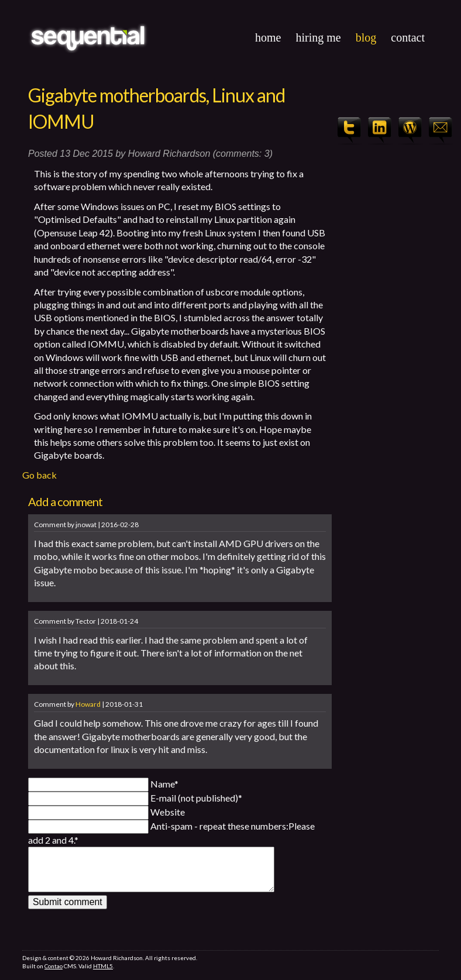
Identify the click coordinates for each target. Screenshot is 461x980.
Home (268, 37)
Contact (408, 37)
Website (168, 812)
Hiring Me (318, 37)
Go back (39, 475)
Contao (54, 975)
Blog (366, 37)
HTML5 (103, 975)
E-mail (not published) (196, 798)
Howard (88, 704)
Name (164, 784)
